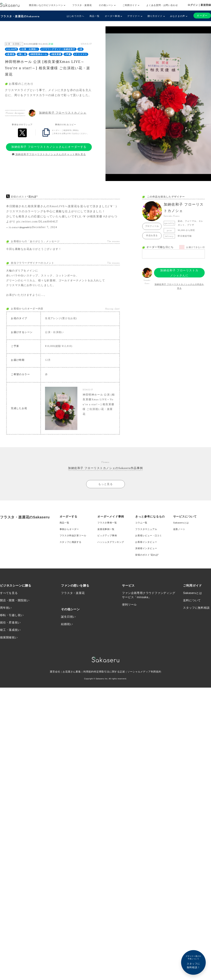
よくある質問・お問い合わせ (162, 5)
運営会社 (55, 681)
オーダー (202, 16)
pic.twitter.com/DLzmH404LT (37, 221)
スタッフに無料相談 (196, 616)
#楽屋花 (10, 54)
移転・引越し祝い (12, 624)
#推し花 (22, 54)
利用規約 (89, 681)
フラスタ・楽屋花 (82, 5)
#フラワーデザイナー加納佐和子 (58, 49)
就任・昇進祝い (10, 631)
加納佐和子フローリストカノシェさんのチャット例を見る (49, 154)
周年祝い (6, 616)
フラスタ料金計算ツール (74, 541)
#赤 (80, 49)
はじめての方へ (75, 16)
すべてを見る (9, 601)
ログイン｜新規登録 (199, 5)
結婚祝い (67, 632)
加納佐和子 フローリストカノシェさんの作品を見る (179, 286)
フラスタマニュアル (147, 534)
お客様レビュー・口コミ (150, 541)
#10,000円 (12, 49)
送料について (192, 608)
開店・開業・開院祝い (15, 608)
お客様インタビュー (147, 548)
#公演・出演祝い (29, 49)
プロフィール (152, 226)
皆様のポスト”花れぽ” (148, 562)
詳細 (51, 44)
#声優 (68, 54)
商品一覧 (94, 16)
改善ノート (180, 534)
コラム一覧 (142, 527)
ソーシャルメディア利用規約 (145, 681)
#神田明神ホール (39, 54)
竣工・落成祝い (10, 639)
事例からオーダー (70, 534)
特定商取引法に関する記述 (109, 681)
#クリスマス (81, 54)
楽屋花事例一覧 (107, 534)
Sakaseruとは (182, 527)
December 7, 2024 (45, 227)
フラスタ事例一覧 (108, 527)
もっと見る (105, 488)
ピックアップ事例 (108, 541)
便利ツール (129, 612)
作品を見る (152, 235)
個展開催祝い (9, 646)
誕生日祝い (68, 625)
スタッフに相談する (71, 548)
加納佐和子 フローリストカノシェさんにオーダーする (49, 146)
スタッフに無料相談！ (193, 962)
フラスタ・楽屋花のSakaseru (21, 16)
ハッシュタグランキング (112, 548)
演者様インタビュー (147, 555)
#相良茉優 (56, 54)
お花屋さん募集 (72, 681)
